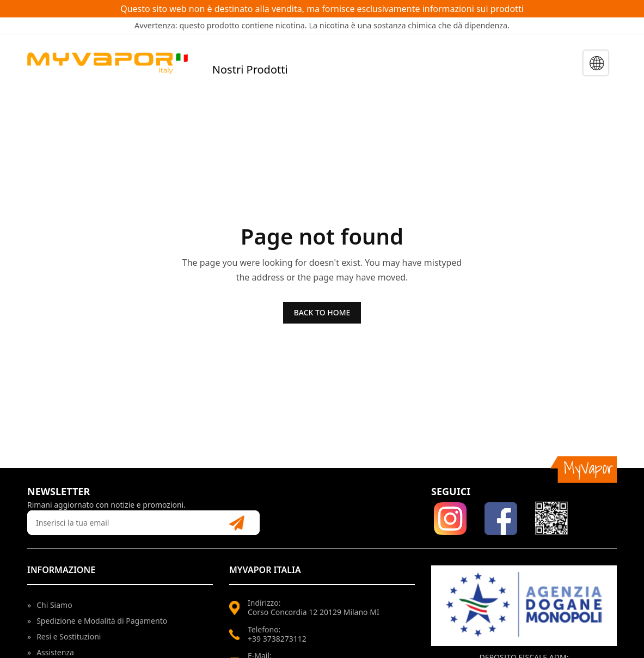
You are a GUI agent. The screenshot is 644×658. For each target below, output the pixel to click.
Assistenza (51, 652)
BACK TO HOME (322, 312)
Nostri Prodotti (250, 69)
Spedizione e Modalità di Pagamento (97, 621)
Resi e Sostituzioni (64, 636)
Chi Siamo (50, 605)
